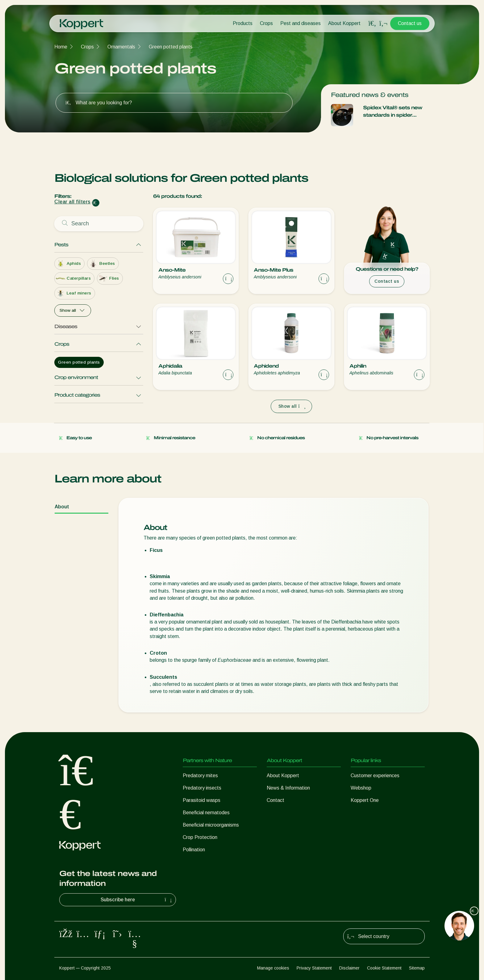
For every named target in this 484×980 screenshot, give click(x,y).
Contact (275, 800)
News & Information (288, 788)
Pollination (194, 850)
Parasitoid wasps (202, 800)
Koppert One (365, 800)
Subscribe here (137, 900)
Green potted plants (171, 47)
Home (61, 47)
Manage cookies (273, 968)
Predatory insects (202, 788)
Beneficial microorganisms (211, 825)
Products (243, 23)
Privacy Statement (314, 968)
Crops (266, 23)
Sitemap (417, 968)
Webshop (361, 788)
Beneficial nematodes (206, 813)
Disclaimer (349, 968)
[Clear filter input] (96, 203)
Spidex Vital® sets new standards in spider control (393, 112)
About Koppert (344, 23)
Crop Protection (200, 837)
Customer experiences (375, 776)
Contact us (410, 23)
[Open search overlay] (372, 23)
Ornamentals (121, 47)
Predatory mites (200, 776)
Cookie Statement (384, 968)
